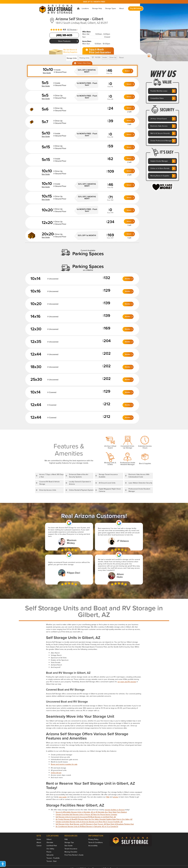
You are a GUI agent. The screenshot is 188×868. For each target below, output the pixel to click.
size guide (63, 797)
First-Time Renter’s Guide (74, 855)
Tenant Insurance (71, 849)
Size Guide (69, 846)
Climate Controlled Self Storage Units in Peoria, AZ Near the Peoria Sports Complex (86, 815)
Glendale (50, 842)
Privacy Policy (93, 839)
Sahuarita (50, 855)
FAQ (108, 797)
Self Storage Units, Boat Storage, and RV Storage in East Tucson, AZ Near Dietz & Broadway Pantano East (95, 824)
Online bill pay (56, 773)
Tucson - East (51, 861)
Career (39, 846)
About (39, 842)
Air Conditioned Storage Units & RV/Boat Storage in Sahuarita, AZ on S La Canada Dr (87, 827)
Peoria (49, 852)
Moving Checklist (71, 852)
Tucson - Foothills (53, 858)
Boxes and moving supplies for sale (64, 764)
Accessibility (93, 846)
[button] (85, 9)
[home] (57, 9)
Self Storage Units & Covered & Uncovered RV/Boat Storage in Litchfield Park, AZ (86, 817)
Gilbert (49, 839)
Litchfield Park (52, 846)
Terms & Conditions (96, 842)
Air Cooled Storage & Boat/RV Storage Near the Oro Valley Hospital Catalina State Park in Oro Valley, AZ (94, 819)
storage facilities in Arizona (115, 810)
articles (116, 797)
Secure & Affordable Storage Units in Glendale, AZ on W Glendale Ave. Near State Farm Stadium (91, 812)
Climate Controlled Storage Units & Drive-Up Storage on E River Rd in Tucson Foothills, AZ (89, 822)
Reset (121, 58)
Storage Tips (69, 842)
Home (39, 839)
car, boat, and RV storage (127, 682)
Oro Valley (50, 849)
